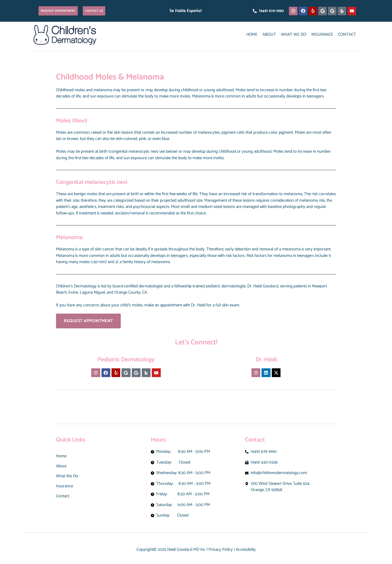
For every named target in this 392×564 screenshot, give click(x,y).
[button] (58, 11)
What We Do (294, 34)
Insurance (322, 34)
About (269, 34)
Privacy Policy (221, 550)
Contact (347, 34)
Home (252, 34)
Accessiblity (246, 550)
